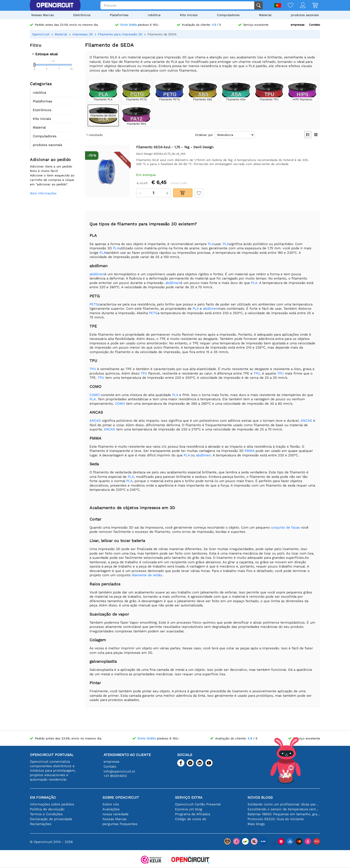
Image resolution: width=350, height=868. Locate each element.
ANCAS (95, 421)
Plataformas (119, 15)
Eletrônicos (82, 15)
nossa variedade (116, 814)
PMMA (250, 451)
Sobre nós (111, 804)
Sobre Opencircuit (121, 797)
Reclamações (41, 824)
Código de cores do (191, 819)
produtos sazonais (305, 15)
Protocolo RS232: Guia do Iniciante (276, 819)
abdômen (97, 274)
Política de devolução (47, 809)
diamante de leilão (147, 575)
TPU (93, 369)
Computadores (228, 15)
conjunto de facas (285, 527)
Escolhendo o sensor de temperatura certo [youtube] (284, 809)
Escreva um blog (189, 809)
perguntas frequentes (120, 824)
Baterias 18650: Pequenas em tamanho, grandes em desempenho (284, 814)
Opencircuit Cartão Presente (198, 804)
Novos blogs (260, 797)
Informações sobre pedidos (52, 804)
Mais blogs (256, 824)
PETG (94, 304)
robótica (154, 15)
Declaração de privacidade (51, 819)
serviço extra (189, 797)
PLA (211, 244)
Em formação (43, 797)
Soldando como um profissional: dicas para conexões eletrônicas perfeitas (284, 804)
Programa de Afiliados (193, 814)
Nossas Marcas (43, 15)
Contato (315, 25)
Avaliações (111, 809)
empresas (298, 25)
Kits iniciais (189, 15)
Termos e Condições (46, 814)
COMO (95, 395)
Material (265, 15)
